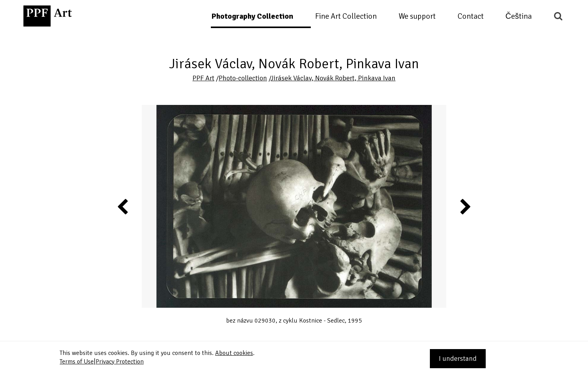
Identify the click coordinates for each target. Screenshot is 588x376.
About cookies (234, 353)
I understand (458, 358)
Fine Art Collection (346, 16)
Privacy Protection (120, 362)
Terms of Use (77, 362)
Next (465, 206)
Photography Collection (252, 16)
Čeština (519, 16)
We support (417, 16)
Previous (123, 206)
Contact (471, 16)
